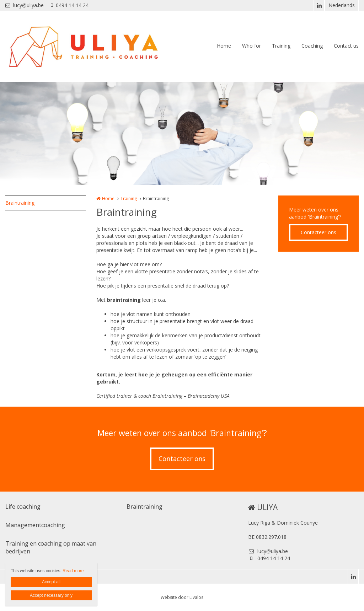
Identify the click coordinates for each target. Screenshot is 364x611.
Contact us (346, 46)
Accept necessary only (51, 595)
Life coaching (23, 507)
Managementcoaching (35, 525)
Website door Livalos (182, 597)
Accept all (51, 582)
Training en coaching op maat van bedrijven (51, 547)
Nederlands (342, 5)
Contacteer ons (318, 232)
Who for (251, 46)
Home (224, 46)
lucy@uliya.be (25, 5)
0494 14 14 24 (70, 5)
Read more (73, 571)
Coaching (312, 46)
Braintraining (20, 203)
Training (281, 46)
